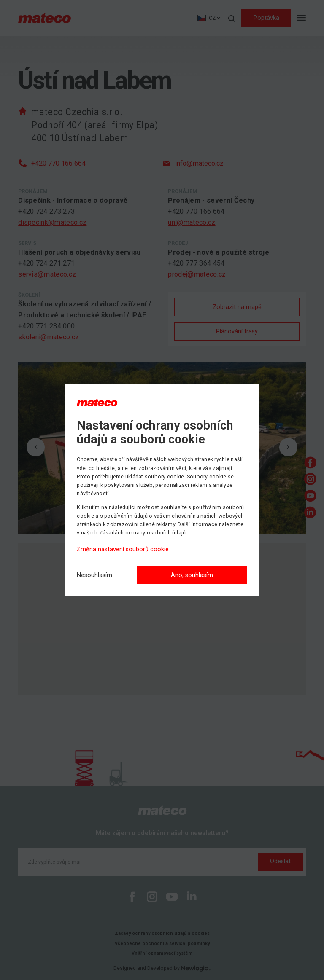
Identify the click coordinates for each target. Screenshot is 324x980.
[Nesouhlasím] (94, 576)
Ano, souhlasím (192, 575)
